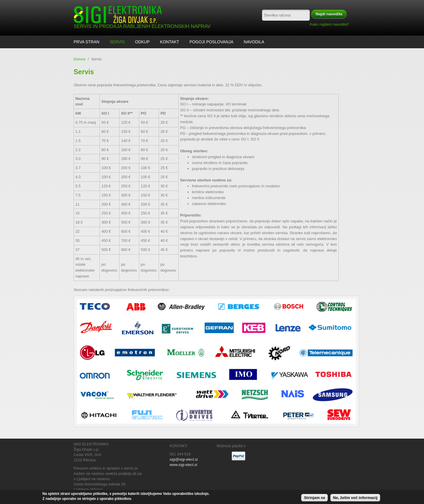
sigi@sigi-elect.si (184, 459)
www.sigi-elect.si (183, 465)
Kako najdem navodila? (329, 24)
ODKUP (143, 42)
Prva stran (86, 42)
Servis (117, 42)
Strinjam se (314, 499)
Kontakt (169, 42)
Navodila (254, 42)
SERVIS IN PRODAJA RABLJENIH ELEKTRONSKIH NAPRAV (142, 26)
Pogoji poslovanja (211, 42)
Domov (80, 59)
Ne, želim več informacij (355, 499)
